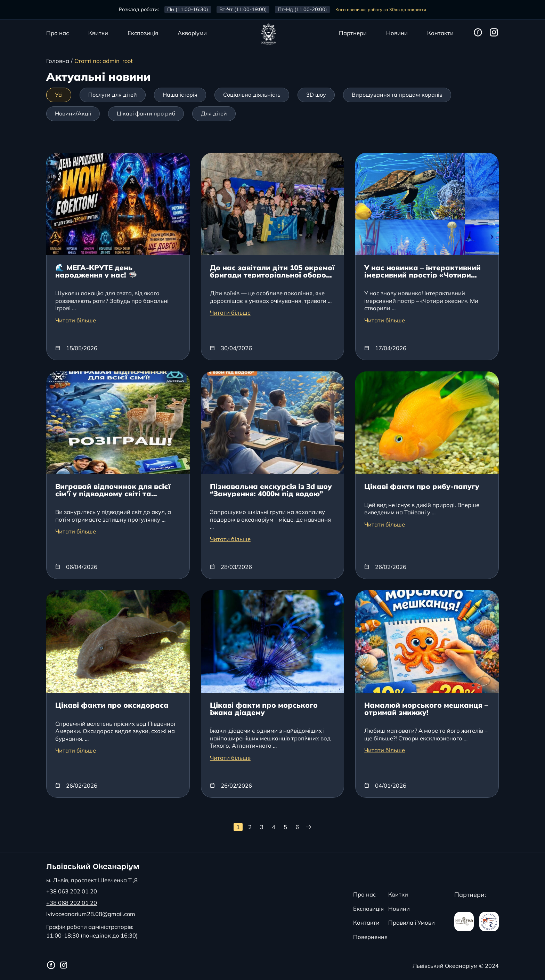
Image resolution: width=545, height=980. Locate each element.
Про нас (58, 33)
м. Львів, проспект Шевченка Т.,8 (92, 880)
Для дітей (214, 113)
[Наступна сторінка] (308, 827)
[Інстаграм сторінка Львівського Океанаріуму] (494, 33)
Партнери (353, 33)
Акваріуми (192, 33)
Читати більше (76, 320)
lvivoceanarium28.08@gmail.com (91, 914)
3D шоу (316, 95)
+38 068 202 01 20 (72, 903)
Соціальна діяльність (252, 95)
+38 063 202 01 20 (72, 891)
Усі (59, 95)
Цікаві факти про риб (146, 113)
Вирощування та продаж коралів (397, 95)
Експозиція (143, 33)
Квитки (98, 33)
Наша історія (180, 95)
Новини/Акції (73, 113)
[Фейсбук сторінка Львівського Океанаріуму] (478, 33)
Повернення (370, 937)
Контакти (440, 33)
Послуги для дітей (113, 95)
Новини (397, 33)
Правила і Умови (412, 922)
